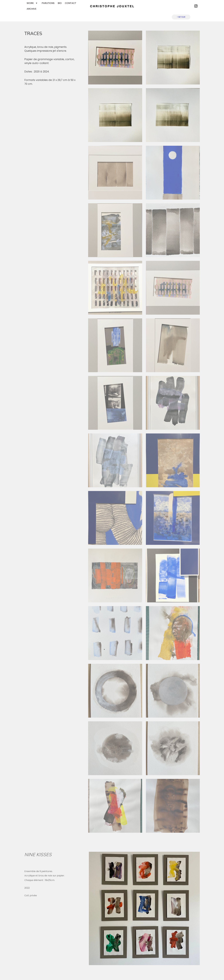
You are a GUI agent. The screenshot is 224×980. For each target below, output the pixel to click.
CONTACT (71, 3)
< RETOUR (181, 17)
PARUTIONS (48, 3)
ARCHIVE (32, 9)
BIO (60, 3)
